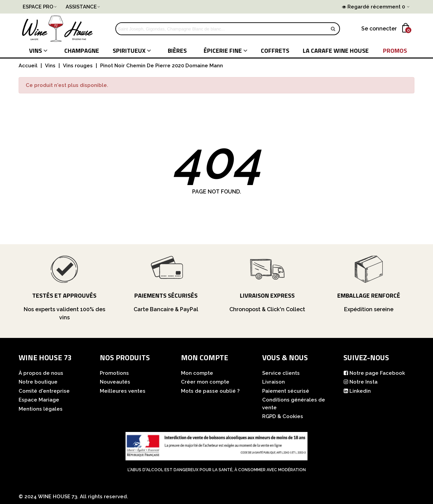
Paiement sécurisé (286, 391)
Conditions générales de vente (294, 404)
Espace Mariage (39, 400)
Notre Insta (360, 382)
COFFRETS (275, 51)
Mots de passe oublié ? (210, 391)
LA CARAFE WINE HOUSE (336, 51)
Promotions (114, 373)
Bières (177, 51)
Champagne (82, 51)
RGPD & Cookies (283, 416)
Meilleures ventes (123, 391)
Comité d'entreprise (44, 391)
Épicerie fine (223, 51)
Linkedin (357, 391)
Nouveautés (115, 382)
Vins (36, 51)
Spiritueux (129, 51)
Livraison (274, 382)
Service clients (281, 373)
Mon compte (197, 373)
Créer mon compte (205, 382)
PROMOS (395, 51)
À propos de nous (41, 373)
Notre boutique (38, 382)
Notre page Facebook (374, 373)
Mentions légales (41, 409)
